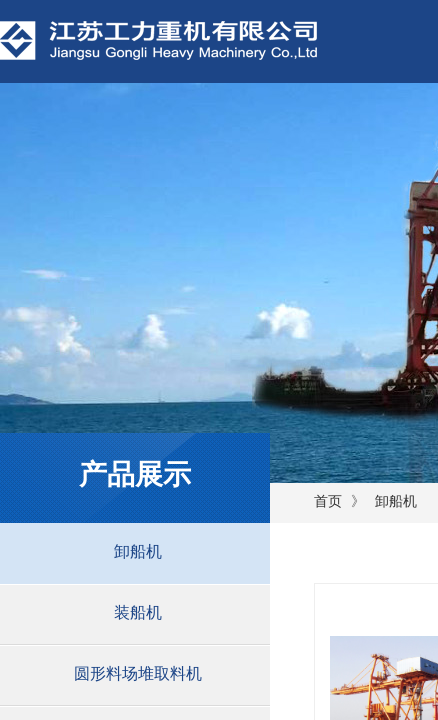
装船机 (138, 612)
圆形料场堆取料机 (138, 673)
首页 (328, 501)
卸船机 (396, 501)
